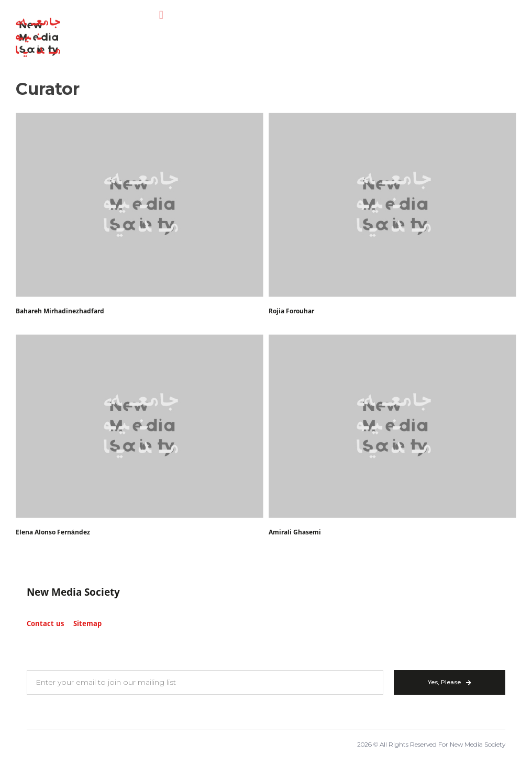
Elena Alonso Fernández (53, 533)
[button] (161, 10)
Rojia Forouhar (291, 311)
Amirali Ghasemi (295, 533)
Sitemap (87, 624)
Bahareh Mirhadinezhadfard (60, 311)
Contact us (45, 624)
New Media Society (73, 593)
